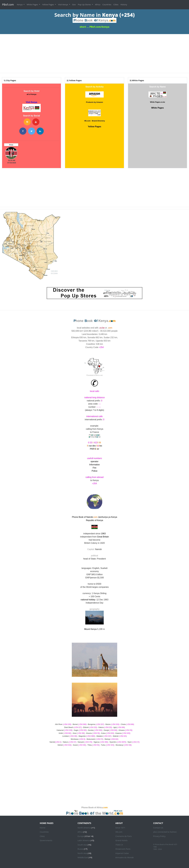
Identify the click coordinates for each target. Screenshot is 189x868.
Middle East (83, 857)
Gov (74, 4)
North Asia (82, 853)
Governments (46, 840)
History (124, 4)
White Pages (32, 4)
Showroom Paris (123, 849)
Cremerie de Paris (124, 836)
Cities (116, 4)
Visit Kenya (63, 4)
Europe (81, 836)
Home (43, 828)
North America (84, 828)
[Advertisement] (94, 52)
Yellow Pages (48, 4)
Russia (81, 849)
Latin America (84, 840)
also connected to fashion (165, 832)
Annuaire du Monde (124, 857)
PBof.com (8, 5)
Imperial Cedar (122, 853)
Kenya (20, 4)
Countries (107, 4)
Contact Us (158, 828)
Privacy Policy (159, 836)
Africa (98, 4)
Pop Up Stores (85, 4)
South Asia (82, 845)
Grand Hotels (121, 840)
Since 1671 (120, 828)
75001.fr (119, 845)
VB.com (119, 832)
